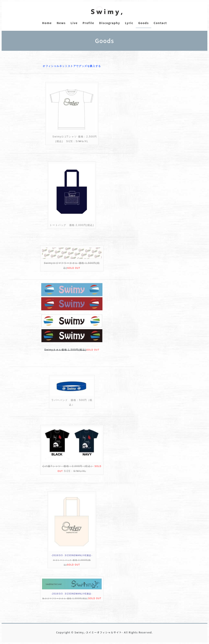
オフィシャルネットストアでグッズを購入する (72, 66)
